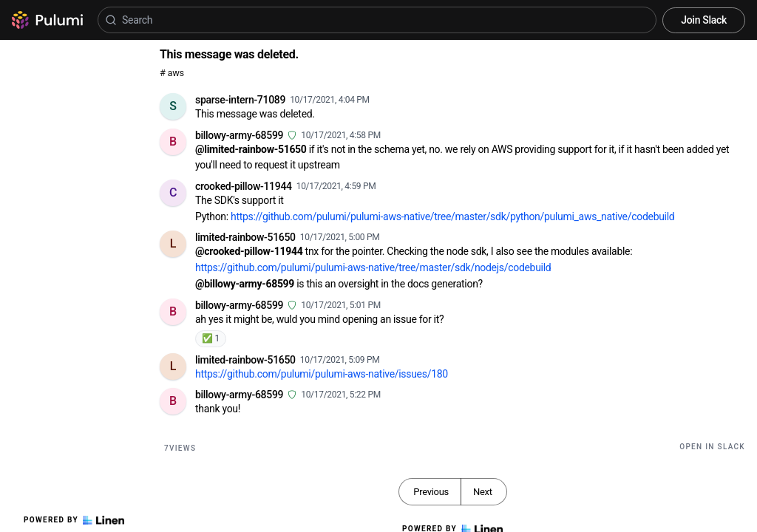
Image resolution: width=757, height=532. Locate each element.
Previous (431, 492)
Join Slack (704, 20)
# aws (172, 73)
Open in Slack (712, 447)
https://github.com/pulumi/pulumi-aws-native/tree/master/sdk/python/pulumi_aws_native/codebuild (452, 216)
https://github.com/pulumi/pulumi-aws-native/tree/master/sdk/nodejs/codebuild (373, 267)
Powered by (74, 520)
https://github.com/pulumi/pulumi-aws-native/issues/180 (322, 374)
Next (483, 492)
